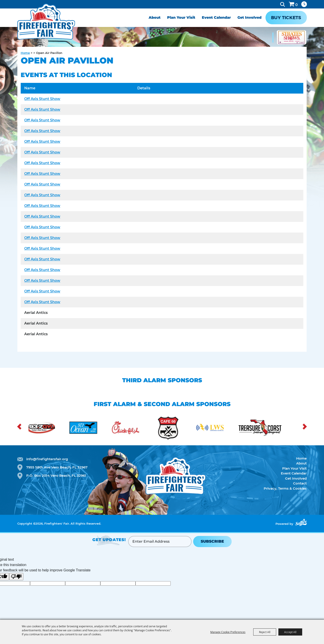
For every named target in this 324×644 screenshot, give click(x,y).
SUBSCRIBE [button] (212, 541)
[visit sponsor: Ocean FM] (93, 428)
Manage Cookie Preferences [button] (228, 632)
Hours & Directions (304, 4)
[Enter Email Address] (160, 542)
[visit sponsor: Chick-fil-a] (135, 428)
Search (282, 4)
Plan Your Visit (181, 17)
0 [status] (297, 5)
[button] (19, 426)
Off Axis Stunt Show (42, 99)
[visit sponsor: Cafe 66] (177, 428)
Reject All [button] (265, 632)
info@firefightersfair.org (47, 459)
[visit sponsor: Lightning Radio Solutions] (219, 428)
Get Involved (249, 17)
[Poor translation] (16, 577)
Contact (300, 483)
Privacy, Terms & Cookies (285, 488)
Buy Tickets (286, 18)
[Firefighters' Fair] (48, 24)
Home (25, 53)
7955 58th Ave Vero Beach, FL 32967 (57, 467)
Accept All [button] (290, 632)
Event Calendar (216, 17)
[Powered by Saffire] (301, 522)
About (155, 17)
